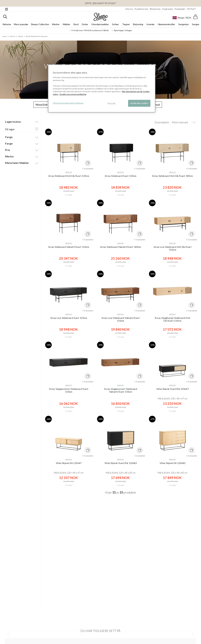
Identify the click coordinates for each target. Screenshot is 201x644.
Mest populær (21, 24)
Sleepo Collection (40, 24)
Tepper (126, 24)
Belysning (138, 24)
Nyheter (7, 24)
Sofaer (115, 24)
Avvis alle (111, 103)
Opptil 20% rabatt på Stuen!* (101, 3)
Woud (21, 36)
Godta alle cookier (139, 103)
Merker (56, 24)
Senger (196, 24)
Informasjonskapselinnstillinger (68, 103)
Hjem (5, 36)
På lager (10, 129)
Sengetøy (183, 24)
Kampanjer (180, 9)
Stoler (85, 24)
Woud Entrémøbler (46, 105)
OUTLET (191, 9)
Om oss (129, 9)
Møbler (67, 24)
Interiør (151, 24)
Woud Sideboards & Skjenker (37, 36)
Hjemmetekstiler (166, 24)
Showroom (155, 9)
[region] (102, 88)
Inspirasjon (168, 9)
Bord (76, 24)
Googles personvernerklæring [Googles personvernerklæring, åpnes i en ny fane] (73, 94)
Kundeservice (141, 9)
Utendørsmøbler (100, 24)
